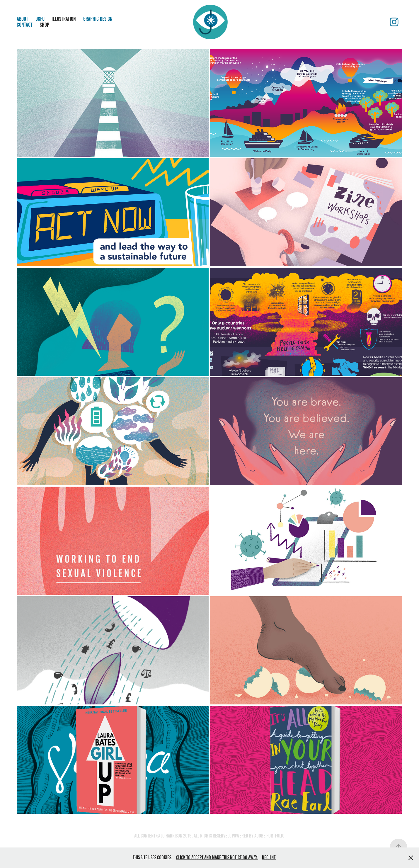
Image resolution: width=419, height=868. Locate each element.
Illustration (64, 19)
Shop (45, 25)
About (22, 19)
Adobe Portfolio (269, 836)
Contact (25, 25)
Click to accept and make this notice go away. (217, 857)
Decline (269, 857)
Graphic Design (98, 19)
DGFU (40, 19)
